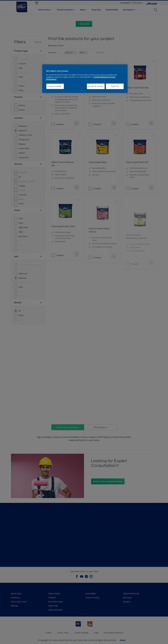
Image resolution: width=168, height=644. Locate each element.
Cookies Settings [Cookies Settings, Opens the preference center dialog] (55, 86)
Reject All (115, 86)
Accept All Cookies (96, 86)
